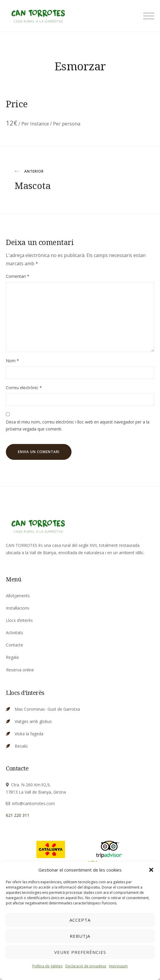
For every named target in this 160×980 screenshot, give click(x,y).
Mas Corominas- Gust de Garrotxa (47, 709)
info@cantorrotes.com (33, 803)
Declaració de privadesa (86, 966)
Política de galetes (47, 966)
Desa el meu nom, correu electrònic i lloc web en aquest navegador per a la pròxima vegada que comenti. (78, 426)
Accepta (80, 920)
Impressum (118, 966)
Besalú (21, 746)
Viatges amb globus (33, 721)
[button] (151, 870)
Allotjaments (18, 596)
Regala (12, 657)
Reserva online (20, 670)
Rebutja (80, 936)
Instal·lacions (18, 608)
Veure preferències (80, 952)
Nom (12, 361)
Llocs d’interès (19, 620)
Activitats (15, 633)
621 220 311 (18, 815)
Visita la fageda (29, 734)
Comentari (18, 276)
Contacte (15, 645)
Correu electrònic (24, 388)
